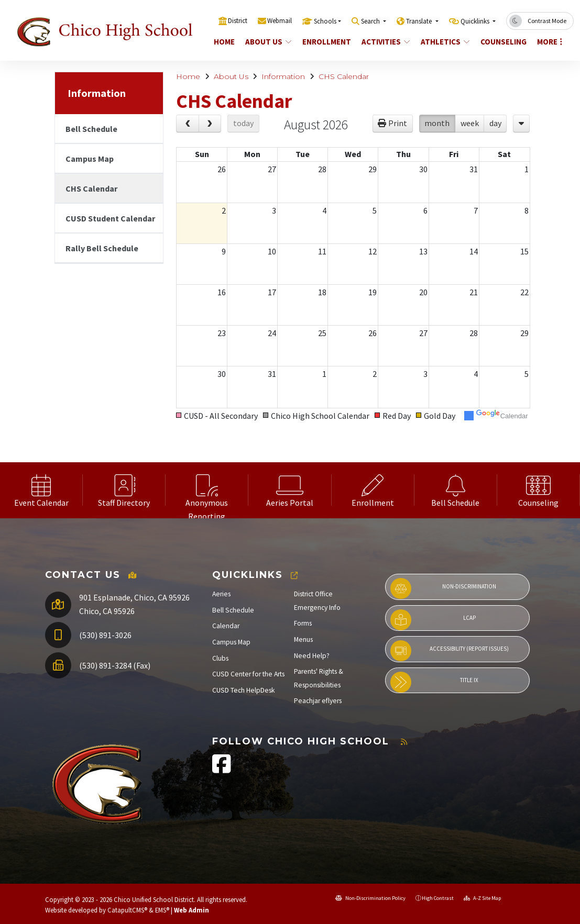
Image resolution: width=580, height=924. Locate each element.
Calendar (226, 626)
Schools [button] (325, 21)
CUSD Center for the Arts (248, 674)
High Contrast (438, 898)
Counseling (503, 42)
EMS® (162, 910)
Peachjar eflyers (318, 701)
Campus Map (90, 159)
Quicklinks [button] (476, 21)
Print (398, 123)
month (437, 123)
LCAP (433, 620)
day (495, 123)
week (470, 123)
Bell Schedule (91, 129)
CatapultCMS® (127, 910)
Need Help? (312, 656)
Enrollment (326, 42)
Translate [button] (420, 21)
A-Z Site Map (482, 898)
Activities (386, 42)
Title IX (435, 682)
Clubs (220, 658)
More (550, 42)
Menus (303, 639)
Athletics (445, 42)
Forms (303, 623)
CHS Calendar (344, 76)
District (238, 21)
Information (283, 76)
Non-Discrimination (444, 588)
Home (224, 42)
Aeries (221, 594)
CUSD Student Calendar (110, 218)
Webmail (280, 21)
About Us (268, 42)
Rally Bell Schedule (102, 248)
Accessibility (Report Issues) (450, 651)
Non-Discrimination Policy (370, 898)
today (243, 123)
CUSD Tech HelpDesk (244, 690)
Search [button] (371, 21)
